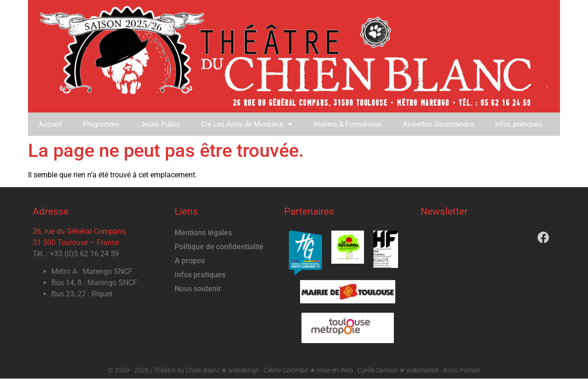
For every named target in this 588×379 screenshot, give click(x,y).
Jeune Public (161, 124)
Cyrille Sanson (378, 370)
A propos (190, 261)
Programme (102, 124)
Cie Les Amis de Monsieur (248, 124)
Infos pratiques (521, 124)
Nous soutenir (198, 289)
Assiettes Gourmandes (440, 124)
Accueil (50, 124)
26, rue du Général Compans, (80, 232)
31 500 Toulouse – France (76, 243)
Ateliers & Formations (349, 124)
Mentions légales (203, 233)
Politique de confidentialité (219, 247)
